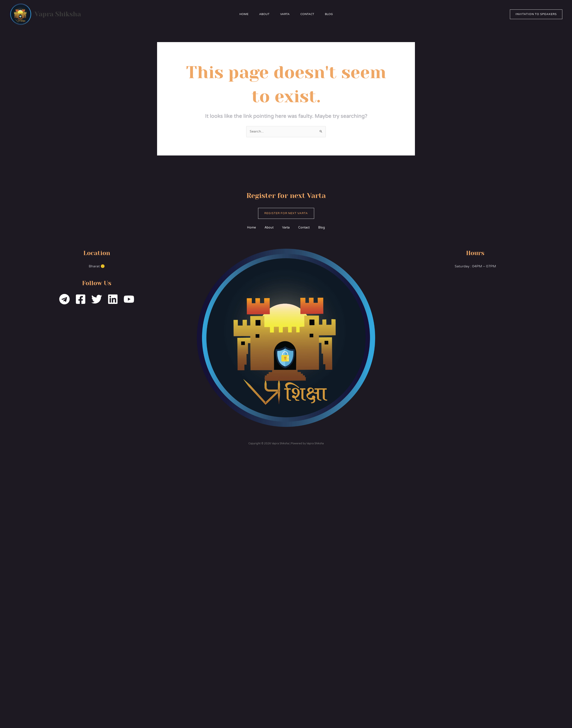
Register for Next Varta (286, 213)
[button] (536, 14)
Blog (329, 14)
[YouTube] (129, 299)
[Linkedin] (113, 299)
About (264, 14)
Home (244, 14)
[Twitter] (97, 299)
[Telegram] (64, 299)
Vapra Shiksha (58, 14)
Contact (307, 14)
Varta (285, 14)
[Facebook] (81, 299)
